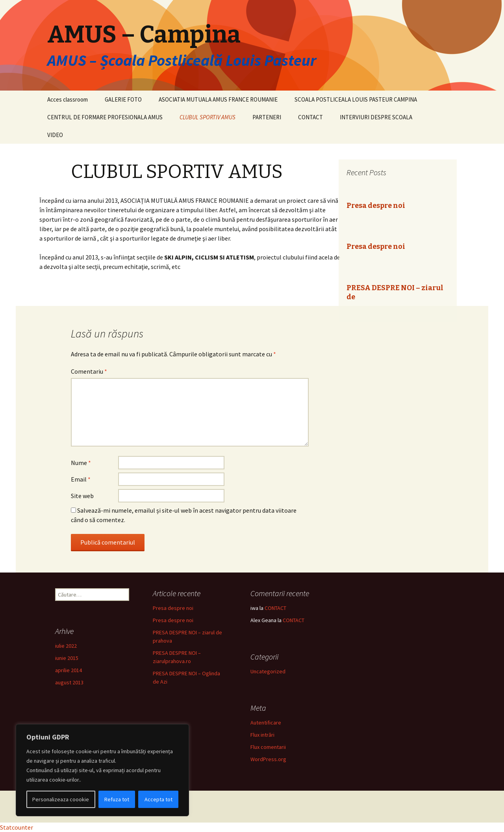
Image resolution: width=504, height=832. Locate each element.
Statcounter (17, 827)
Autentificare (266, 723)
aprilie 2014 (69, 670)
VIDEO (55, 135)
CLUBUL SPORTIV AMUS (208, 117)
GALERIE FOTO (123, 99)
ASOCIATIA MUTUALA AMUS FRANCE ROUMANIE (218, 99)
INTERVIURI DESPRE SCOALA (376, 117)
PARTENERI (267, 117)
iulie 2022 (66, 646)
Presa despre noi (376, 206)
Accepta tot (158, 799)
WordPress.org (268, 759)
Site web (82, 496)
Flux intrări (262, 735)
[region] (102, 770)
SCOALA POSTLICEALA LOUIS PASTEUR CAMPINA (356, 99)
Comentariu (89, 371)
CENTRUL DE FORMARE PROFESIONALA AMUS (105, 117)
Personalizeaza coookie (61, 799)
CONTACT (310, 117)
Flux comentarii (268, 747)
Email (81, 479)
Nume (81, 463)
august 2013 (69, 682)
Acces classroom (68, 99)
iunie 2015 (67, 658)
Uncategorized (268, 671)
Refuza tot (117, 799)
